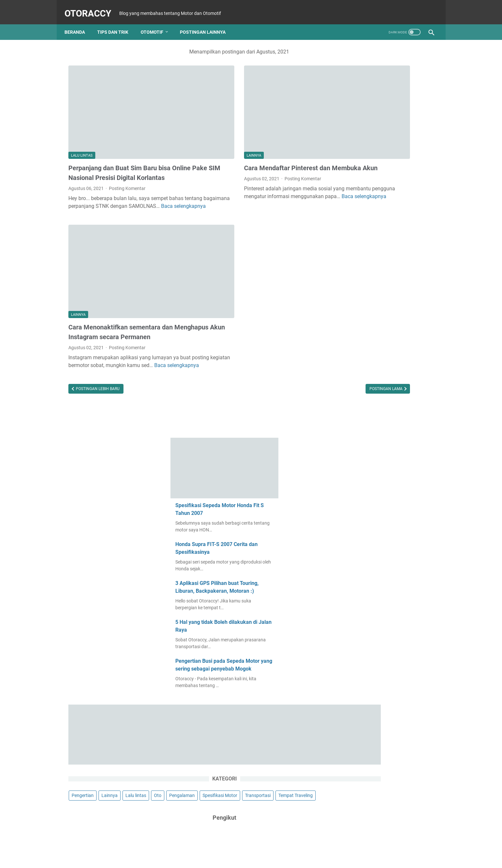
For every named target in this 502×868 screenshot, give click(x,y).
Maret (359, 565)
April (358, 656)
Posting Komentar (127, 166)
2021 (353, 666)
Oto (426, 371)
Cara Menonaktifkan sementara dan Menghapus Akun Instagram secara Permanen (121, 295)
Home (242, 845)
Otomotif (156, 23)
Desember (363, 585)
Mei (357, 777)
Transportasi (353, 395)
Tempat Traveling (391, 395)
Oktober (361, 686)
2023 (352, 625)
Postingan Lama (290, 364)
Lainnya (206, 123)
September (364, 696)
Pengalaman (353, 383)
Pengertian (351, 371)
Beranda (79, 23)
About (260, 845)
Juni (357, 767)
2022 (352, 646)
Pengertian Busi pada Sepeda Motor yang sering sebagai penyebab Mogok (384, 273)
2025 (352, 575)
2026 (352, 555)
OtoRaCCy (92, 8)
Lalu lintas (82, 123)
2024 (352, 605)
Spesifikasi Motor (391, 383)
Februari (362, 636)
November (363, 595)
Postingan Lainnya (207, 23)
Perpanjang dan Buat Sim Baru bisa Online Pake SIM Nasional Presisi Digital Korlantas (127, 145)
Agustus (362, 615)
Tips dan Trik (117, 23)
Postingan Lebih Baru (97, 364)
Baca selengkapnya (123, 191)
